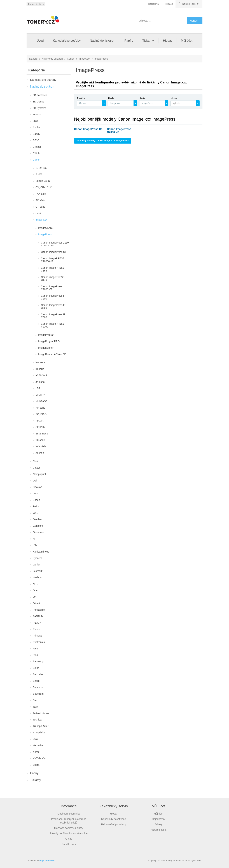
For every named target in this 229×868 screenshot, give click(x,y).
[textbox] (183, 103)
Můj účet (187, 41)
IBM (35, 545)
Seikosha (38, 674)
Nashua (37, 577)
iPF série (40, 362)
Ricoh (36, 649)
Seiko (36, 668)
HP (35, 539)
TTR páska (39, 733)
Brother (37, 147)
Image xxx (85, 59)
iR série (40, 369)
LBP (38, 388)
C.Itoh (36, 153)
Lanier (36, 565)
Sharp (36, 681)
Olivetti (37, 603)
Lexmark (38, 571)
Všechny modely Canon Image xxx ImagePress (103, 140)
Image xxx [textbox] (115, 103)
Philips (37, 629)
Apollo (36, 127)
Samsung (38, 661)
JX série (40, 382)
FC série (40, 200)
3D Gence (38, 102)
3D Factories (40, 95)
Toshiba (37, 720)
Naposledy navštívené (114, 819)
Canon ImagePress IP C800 (53, 316)
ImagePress (45, 234)
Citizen (37, 468)
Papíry (129, 41)
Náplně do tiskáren (102, 41)
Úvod (40, 41)
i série (39, 213)
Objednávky (158, 819)
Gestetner (38, 532)
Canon (71, 59)
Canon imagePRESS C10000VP (53, 260)
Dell (35, 481)
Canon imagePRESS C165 (53, 269)
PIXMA (39, 421)
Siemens (38, 687)
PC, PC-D (41, 414)
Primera (37, 636)
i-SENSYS (41, 375)
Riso (35, 655)
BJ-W (39, 174)
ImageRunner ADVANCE (52, 354)
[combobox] (92, 103)
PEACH (37, 623)
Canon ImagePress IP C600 (53, 297)
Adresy (158, 824)
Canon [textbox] (82, 103)
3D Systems (40, 108)
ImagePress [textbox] (147, 103)
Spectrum (38, 694)
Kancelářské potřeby (67, 41)
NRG (36, 584)
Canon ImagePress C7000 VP (52, 288)
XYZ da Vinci (40, 758)
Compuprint (39, 474)
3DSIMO (38, 114)
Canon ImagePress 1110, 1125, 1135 (55, 244)
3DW (36, 121)
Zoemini (40, 453)
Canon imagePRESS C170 (53, 279)
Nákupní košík (159, 830)
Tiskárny (148, 41)
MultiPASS (41, 401)
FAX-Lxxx (41, 194)
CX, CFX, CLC (44, 187)
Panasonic (39, 610)
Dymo (36, 493)
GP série (40, 207)
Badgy (36, 134)
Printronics (39, 642)
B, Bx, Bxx (41, 168)
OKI (35, 597)
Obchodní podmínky (69, 814)
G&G (36, 513)
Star (35, 700)
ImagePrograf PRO (49, 341)
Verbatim (38, 745)
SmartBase (42, 434)
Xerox (36, 752)
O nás (69, 839)
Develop (37, 487)
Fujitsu (37, 506)
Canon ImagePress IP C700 (53, 307)
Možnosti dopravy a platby (69, 828)
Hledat (167, 41)
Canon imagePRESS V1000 (53, 325)
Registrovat (154, 4)
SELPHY (40, 427)
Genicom (38, 526)
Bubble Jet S (43, 181)
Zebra (36, 765)
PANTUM (38, 616)
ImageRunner (46, 348)
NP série (40, 408)
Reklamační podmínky (114, 824)
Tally (35, 707)
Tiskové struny (41, 713)
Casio (36, 461)
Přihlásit (169, 4)
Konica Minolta (41, 552)
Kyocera (37, 558)
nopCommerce (47, 861)
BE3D (36, 140)
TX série (40, 440)
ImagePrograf (46, 335)
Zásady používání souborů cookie (69, 833)
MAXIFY (40, 395)
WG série (41, 446)
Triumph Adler (41, 726)
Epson (36, 500)
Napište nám (69, 844)
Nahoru (33, 59)
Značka (81, 98)
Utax (35, 739)
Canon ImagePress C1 (54, 252)
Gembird (38, 519)
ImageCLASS (46, 228)
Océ (35, 590)
